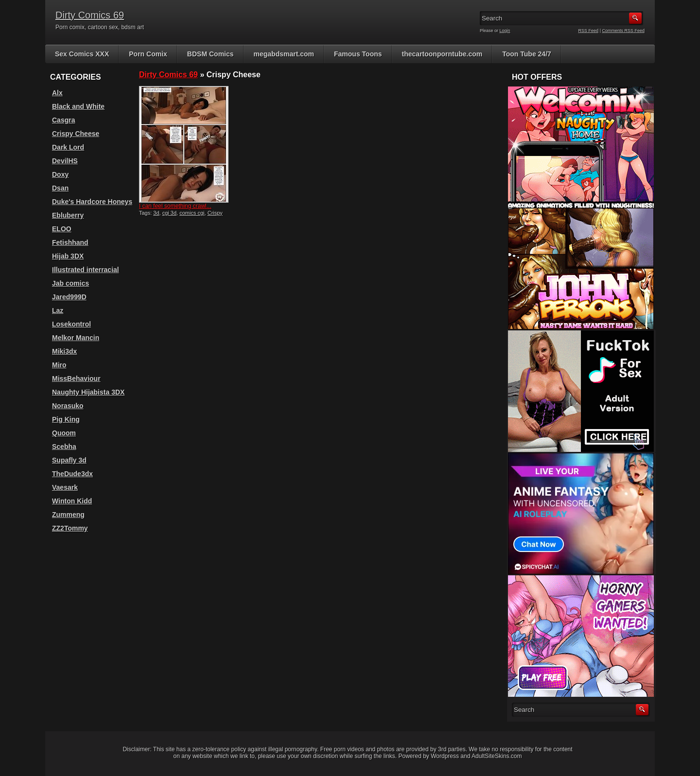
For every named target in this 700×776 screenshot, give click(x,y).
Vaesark (65, 487)
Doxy (60, 174)
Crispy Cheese (76, 134)
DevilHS (65, 161)
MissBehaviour (76, 379)
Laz (58, 310)
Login (505, 31)
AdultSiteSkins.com (497, 756)
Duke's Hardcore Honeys (92, 202)
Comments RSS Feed (623, 31)
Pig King (66, 419)
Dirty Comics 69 (90, 15)
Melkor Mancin (76, 338)
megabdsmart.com (284, 54)
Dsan (60, 188)
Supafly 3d (69, 460)
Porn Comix (148, 54)
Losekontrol (71, 324)
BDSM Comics (210, 54)
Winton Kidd (72, 501)
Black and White (78, 106)
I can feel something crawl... (175, 206)
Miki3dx (64, 351)
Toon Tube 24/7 (527, 54)
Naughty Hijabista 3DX (88, 392)
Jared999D (69, 297)
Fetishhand (70, 242)
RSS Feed (589, 31)
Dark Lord (68, 147)
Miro (59, 365)
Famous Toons (358, 54)
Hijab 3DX (68, 256)
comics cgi (192, 213)
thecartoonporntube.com (442, 54)
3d (156, 213)
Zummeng (68, 515)
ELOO (62, 229)
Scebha (64, 447)
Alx (57, 93)
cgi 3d (169, 213)
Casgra (63, 120)
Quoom (64, 433)
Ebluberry (68, 215)
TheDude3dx (72, 474)
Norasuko (68, 406)
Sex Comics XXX (82, 54)
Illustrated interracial (86, 270)
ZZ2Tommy (70, 528)
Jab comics (70, 283)
